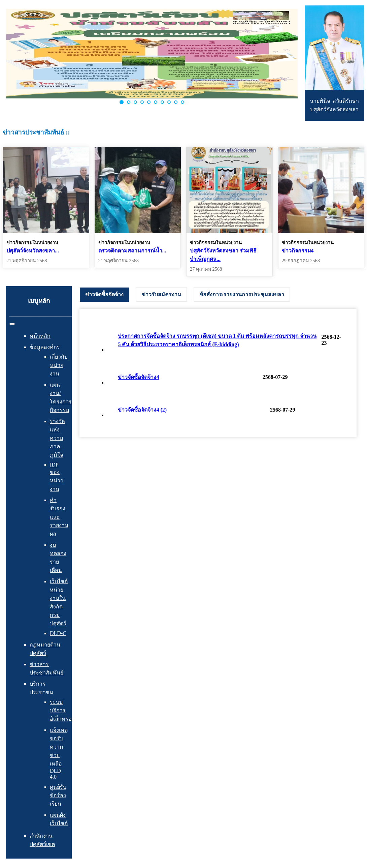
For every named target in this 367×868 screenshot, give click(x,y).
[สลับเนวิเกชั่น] (12, 324)
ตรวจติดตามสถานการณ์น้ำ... (132, 251)
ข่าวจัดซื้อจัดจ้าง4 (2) (142, 410)
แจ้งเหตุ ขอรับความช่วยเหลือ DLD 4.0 (59, 753)
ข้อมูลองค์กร (45, 347)
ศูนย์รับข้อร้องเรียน (58, 795)
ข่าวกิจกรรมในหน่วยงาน (32, 243)
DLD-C (58, 633)
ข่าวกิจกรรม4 (298, 251)
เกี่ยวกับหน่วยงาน (59, 365)
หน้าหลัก (40, 336)
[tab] (104, 295)
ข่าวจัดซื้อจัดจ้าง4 (138, 377)
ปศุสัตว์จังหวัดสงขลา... (33, 251)
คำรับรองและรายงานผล (59, 517)
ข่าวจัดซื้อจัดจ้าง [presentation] (104, 294)
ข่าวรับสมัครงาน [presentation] (161, 294)
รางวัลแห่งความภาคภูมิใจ (57, 438)
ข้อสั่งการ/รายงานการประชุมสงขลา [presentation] (242, 294)
